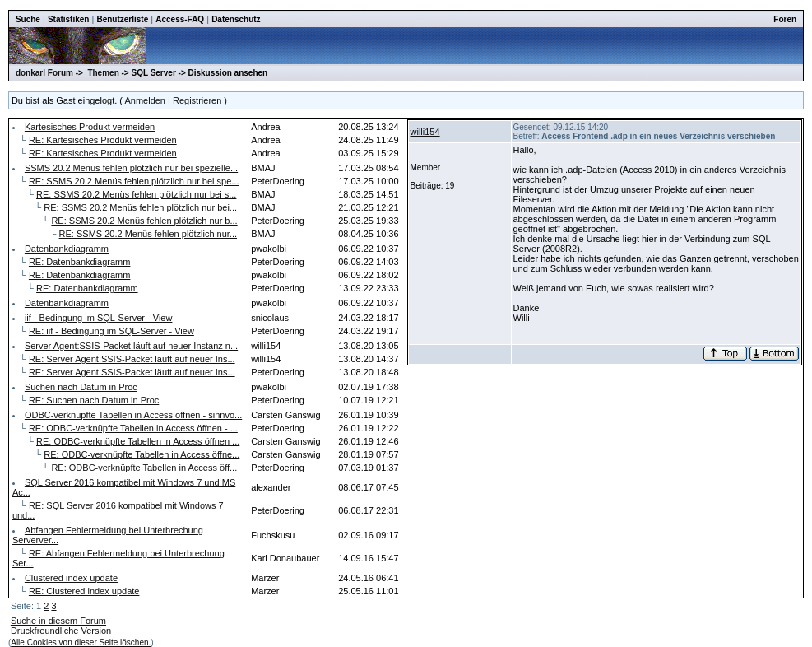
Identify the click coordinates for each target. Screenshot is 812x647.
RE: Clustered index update (84, 591)
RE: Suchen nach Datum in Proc (94, 400)
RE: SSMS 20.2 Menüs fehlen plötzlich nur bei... (140, 207)
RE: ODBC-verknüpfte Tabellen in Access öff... (144, 468)
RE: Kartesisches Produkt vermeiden (103, 140)
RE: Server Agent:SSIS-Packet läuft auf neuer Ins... (132, 359)
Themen (103, 73)
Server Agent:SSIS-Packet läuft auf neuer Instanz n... (131, 346)
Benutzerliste (122, 19)
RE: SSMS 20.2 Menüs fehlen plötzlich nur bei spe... (134, 181)
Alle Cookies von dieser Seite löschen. (81, 642)
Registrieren (197, 100)
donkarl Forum (44, 73)
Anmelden (145, 100)
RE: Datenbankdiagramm (80, 262)
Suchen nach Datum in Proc (81, 387)
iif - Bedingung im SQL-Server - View (99, 318)
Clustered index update (71, 578)
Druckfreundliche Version (61, 631)
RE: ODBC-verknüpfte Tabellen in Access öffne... (142, 454)
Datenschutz (236, 19)
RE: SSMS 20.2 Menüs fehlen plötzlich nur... (148, 234)
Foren (785, 19)
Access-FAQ (180, 19)
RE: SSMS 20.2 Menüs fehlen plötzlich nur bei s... (136, 194)
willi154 (425, 132)
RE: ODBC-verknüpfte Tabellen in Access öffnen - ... (133, 428)
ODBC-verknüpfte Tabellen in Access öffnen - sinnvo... (133, 415)
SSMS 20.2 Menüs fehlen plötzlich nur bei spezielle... (131, 168)
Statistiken (69, 19)
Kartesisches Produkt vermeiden (90, 127)
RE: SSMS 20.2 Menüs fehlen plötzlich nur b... (144, 221)
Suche (28, 19)
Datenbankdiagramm (67, 249)
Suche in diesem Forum (58, 621)
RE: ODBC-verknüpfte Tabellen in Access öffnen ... (138, 441)
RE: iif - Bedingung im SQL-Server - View (111, 331)
